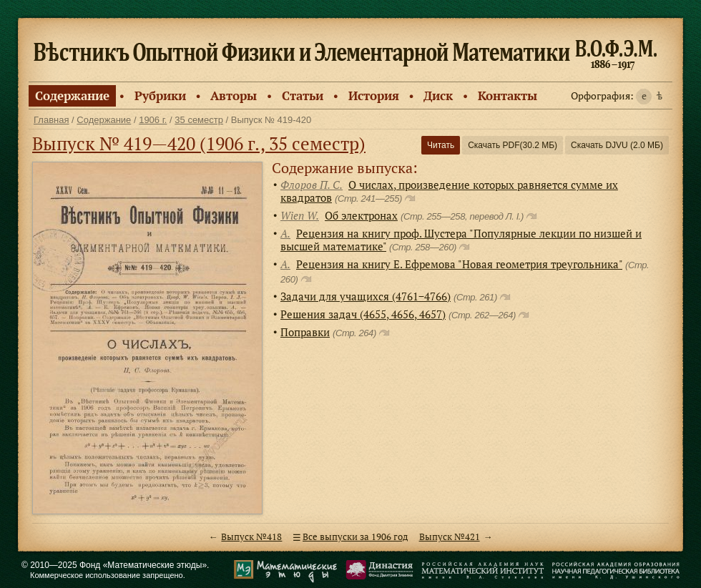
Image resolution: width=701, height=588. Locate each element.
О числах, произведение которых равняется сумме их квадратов (449, 191)
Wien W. (300, 215)
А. (285, 233)
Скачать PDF (513, 145)
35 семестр (199, 120)
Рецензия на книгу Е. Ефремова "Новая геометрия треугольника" (459, 264)
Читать (441, 145)
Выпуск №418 (251, 537)
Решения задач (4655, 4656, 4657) (363, 314)
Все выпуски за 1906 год (355, 537)
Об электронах (361, 215)
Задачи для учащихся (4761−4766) (366, 296)
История (374, 95)
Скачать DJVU (617, 145)
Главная (51, 120)
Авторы (234, 95)
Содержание (72, 95)
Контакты (508, 95)
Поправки (305, 332)
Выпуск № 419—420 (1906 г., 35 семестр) (199, 143)
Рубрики (160, 95)
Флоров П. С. (312, 185)
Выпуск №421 (450, 537)
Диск (438, 95)
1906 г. (153, 120)
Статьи (303, 95)
